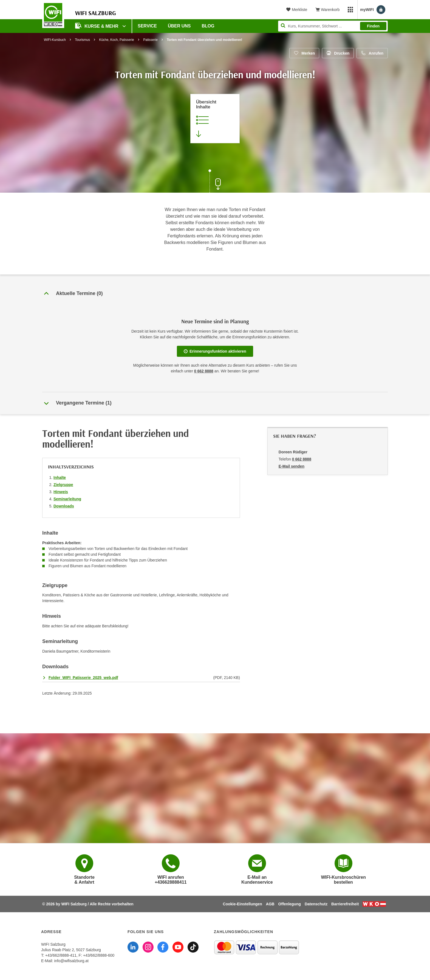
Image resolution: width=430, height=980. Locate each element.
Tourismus (82, 40)
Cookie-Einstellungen (243, 904)
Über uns (179, 26)
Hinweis (61, 492)
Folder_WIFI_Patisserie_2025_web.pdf (83, 678)
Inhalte (60, 478)
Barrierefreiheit (345, 904)
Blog (208, 26)
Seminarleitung (67, 499)
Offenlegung (290, 904)
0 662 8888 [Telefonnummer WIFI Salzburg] (204, 371)
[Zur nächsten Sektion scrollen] (215, 182)
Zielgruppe (63, 485)
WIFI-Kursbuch (55, 40)
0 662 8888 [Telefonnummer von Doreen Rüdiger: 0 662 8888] (302, 459)
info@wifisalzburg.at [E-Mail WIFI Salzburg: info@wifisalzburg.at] (71, 961)
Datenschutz (316, 904)
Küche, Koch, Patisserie (116, 40)
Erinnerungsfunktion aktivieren (215, 351)
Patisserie (150, 40)
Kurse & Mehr (97, 26)
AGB (270, 904)
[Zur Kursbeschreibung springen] (215, 119)
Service (147, 26)
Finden (373, 26)
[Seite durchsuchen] (333, 26)
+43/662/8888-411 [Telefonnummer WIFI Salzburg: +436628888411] (61, 955)
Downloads (64, 506)
